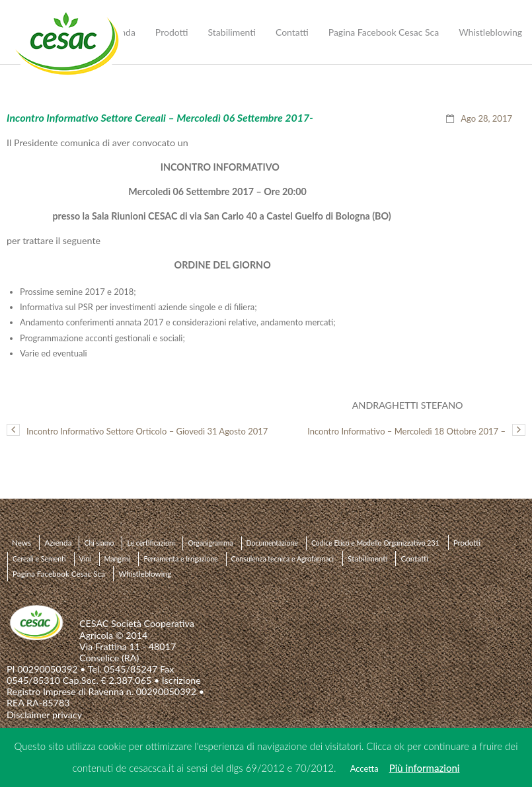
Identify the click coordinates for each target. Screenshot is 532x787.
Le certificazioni (151, 543)
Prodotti (467, 542)
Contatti (414, 558)
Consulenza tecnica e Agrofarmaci (283, 559)
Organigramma (210, 543)
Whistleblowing (145, 573)
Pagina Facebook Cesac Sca (59, 573)
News (21, 542)
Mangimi (118, 559)
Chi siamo (99, 543)
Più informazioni (425, 768)
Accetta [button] (364, 768)
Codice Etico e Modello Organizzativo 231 (375, 543)
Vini (85, 559)
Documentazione (272, 543)
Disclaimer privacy (44, 715)
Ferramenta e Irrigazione (180, 559)
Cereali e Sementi (39, 559)
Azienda (58, 542)
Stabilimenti (367, 558)
